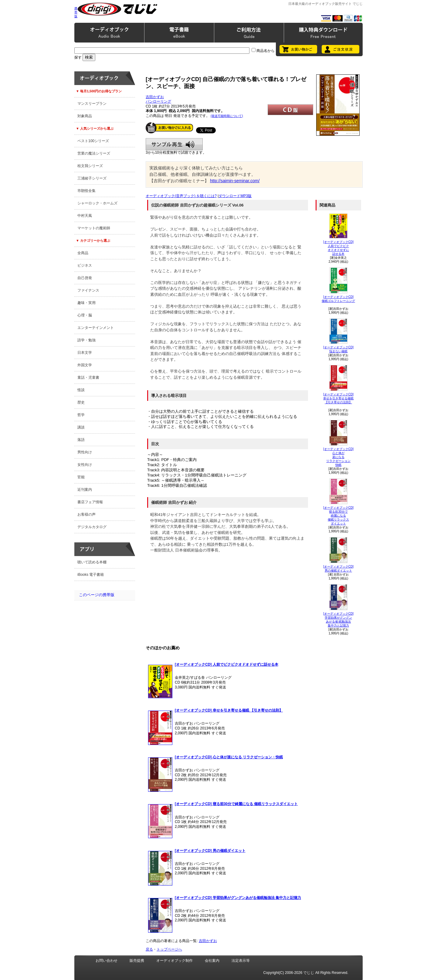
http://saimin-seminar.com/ (235, 181)
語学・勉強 (86, 340)
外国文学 (85, 365)
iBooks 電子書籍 (91, 575)
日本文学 (85, 353)
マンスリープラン (92, 104)
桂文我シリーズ (90, 166)
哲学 (81, 415)
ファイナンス (88, 290)
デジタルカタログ (92, 527)
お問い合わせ (107, 961)
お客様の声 (86, 514)
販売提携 (137, 961)
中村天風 (85, 216)
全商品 (83, 253)
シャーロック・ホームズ (97, 203)
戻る (149, 949)
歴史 (81, 402)
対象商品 (85, 116)
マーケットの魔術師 (94, 228)
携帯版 (76, 12)
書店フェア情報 (90, 502)
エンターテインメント (96, 328)
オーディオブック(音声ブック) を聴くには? (181, 196)
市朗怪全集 (86, 191)
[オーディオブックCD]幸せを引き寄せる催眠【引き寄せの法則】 (338, 398)
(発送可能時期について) (227, 116)
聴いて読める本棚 (92, 562)
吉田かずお (155, 97)
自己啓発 (85, 278)
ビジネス (85, 265)
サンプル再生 (174, 144)
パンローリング (158, 101)
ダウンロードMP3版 (235, 196)
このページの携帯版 (97, 595)
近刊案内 (85, 490)
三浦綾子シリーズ (92, 178)
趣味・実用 (86, 303)
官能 (81, 477)
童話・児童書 (88, 377)
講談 (81, 427)
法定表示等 (241, 961)
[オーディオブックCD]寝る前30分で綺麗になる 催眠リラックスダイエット (338, 516)
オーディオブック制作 (174, 961)
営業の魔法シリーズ (94, 153)
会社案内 (212, 961)
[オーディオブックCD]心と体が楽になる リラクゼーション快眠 (338, 457)
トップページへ (169, 949)
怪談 (81, 390)
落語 (81, 440)
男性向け (85, 452)
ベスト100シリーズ (93, 141)
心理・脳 (85, 315)
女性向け (85, 465)
